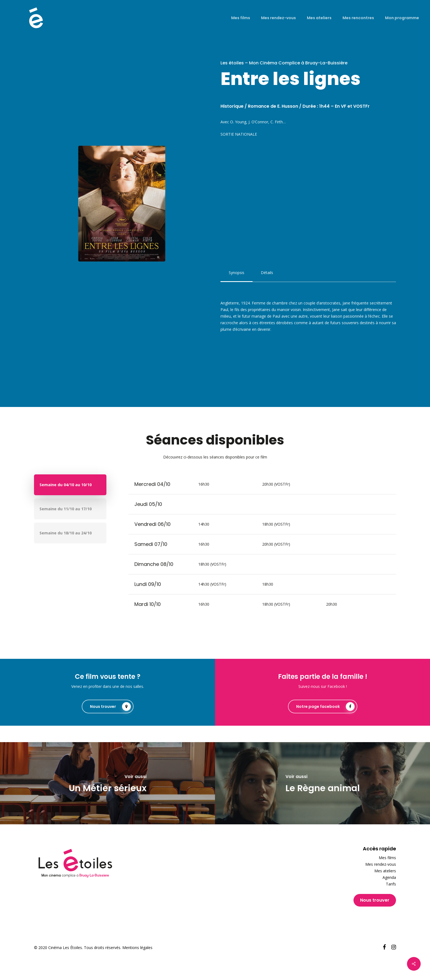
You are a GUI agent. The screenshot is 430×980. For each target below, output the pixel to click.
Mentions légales (137, 948)
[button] (237, 273)
